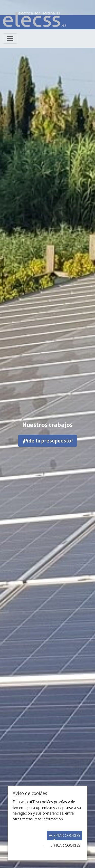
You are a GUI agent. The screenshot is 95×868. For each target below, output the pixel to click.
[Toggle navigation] (10, 39)
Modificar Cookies (62, 845)
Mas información (49, 819)
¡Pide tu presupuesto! (48, 441)
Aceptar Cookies (65, 836)
